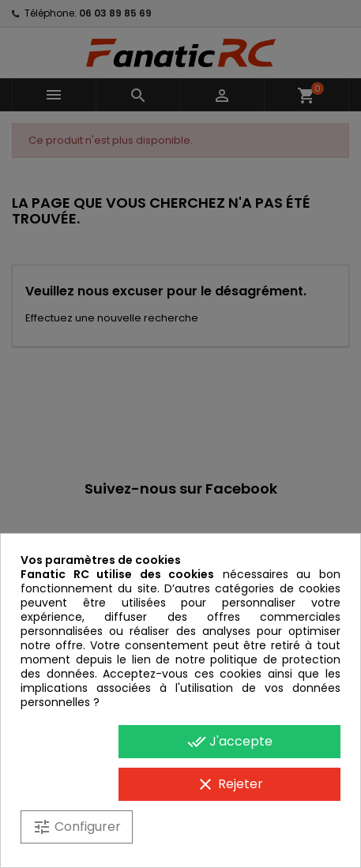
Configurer (77, 827)
